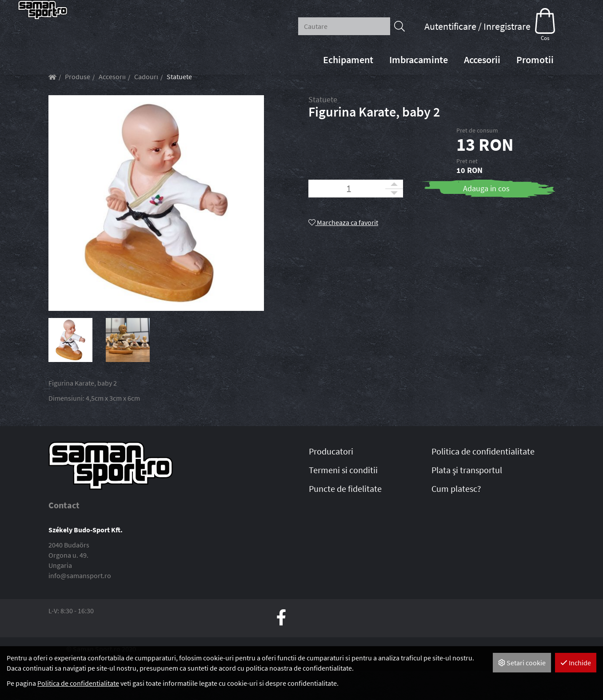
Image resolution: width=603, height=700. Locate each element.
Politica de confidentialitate (78, 683)
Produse (78, 106)
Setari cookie (522, 663)
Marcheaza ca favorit (343, 252)
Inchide (576, 663)
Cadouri (146, 106)
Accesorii (112, 106)
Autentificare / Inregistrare (477, 26)
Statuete (179, 106)
